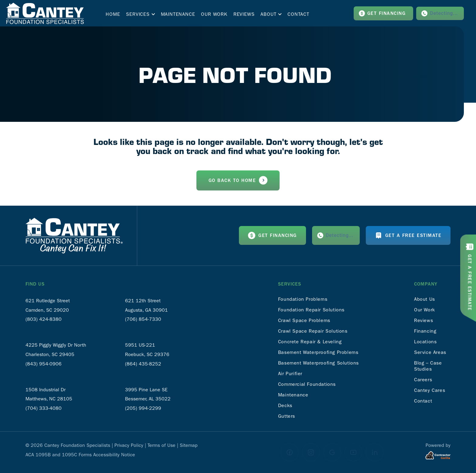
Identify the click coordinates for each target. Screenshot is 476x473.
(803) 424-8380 (44, 319)
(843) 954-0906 (44, 364)
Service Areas (430, 352)
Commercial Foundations (307, 384)
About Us (425, 299)
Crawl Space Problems (304, 320)
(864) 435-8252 (143, 364)
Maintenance (293, 395)
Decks (285, 405)
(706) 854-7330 (143, 319)
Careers (423, 380)
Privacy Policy (129, 445)
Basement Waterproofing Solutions (318, 363)
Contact (423, 401)
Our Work (425, 310)
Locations (425, 342)
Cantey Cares (430, 390)
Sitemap (189, 445)
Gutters (287, 416)
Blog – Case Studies (428, 366)
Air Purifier (290, 374)
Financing (425, 331)
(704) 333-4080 (44, 408)
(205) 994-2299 (143, 408)
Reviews (423, 320)
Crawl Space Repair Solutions (313, 331)
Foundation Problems (303, 299)
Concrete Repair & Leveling (310, 342)
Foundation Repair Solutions (311, 310)
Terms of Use (161, 445)
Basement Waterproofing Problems (318, 352)
